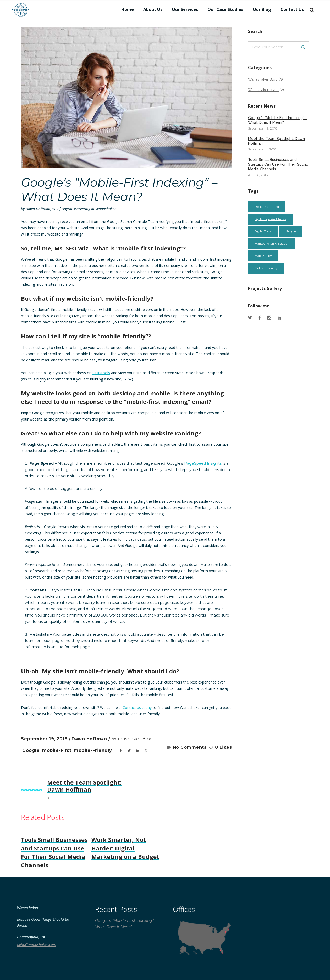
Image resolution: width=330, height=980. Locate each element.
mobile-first (57, 750)
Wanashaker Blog (133, 739)
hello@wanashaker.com (37, 945)
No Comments (186, 747)
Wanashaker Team (263, 90)
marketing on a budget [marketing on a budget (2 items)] (271, 244)
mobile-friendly (93, 750)
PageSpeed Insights (203, 463)
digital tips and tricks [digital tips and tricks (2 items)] (270, 219)
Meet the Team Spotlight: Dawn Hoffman (276, 141)
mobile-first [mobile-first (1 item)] (263, 256)
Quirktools (101, 373)
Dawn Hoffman (90, 739)
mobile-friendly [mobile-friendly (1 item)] (266, 268)
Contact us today (137, 707)
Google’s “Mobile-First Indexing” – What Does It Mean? (278, 120)
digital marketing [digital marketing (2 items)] (267, 207)
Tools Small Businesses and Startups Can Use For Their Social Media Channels (278, 164)
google (31, 750)
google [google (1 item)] (291, 231)
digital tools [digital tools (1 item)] (263, 231)
